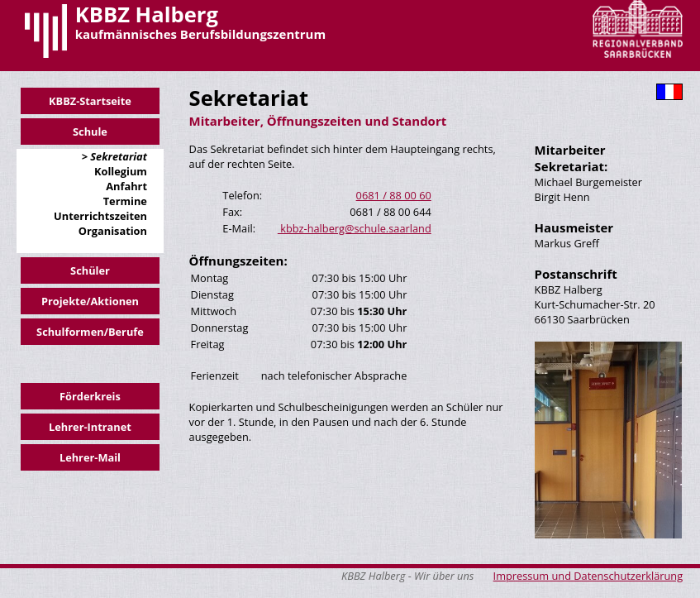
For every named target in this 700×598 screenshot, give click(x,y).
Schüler (90, 270)
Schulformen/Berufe (90, 332)
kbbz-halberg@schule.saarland (355, 228)
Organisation (113, 231)
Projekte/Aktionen (90, 301)
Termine (125, 201)
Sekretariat (117, 156)
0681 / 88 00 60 (394, 195)
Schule (90, 132)
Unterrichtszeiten (100, 216)
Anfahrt (126, 186)
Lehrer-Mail (90, 457)
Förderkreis (90, 396)
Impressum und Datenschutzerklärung (588, 576)
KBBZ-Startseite (90, 101)
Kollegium (121, 171)
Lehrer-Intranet (90, 427)
